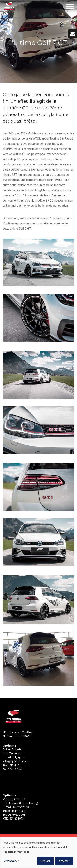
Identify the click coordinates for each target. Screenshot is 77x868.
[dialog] (38, 853)
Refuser (45, 861)
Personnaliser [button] (11, 861)
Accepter (64, 861)
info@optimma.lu (14, 811)
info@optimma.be (15, 761)
